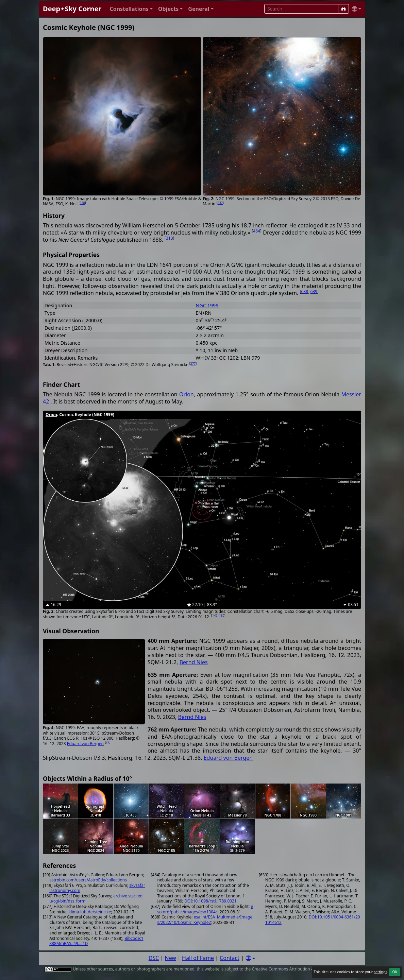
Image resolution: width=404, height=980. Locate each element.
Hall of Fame (198, 958)
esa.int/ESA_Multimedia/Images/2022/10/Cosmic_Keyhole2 (205, 920)
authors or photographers (140, 969)
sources (106, 969)
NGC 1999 (207, 305)
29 (107, 742)
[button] (131, 9)
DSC (154, 958)
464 (257, 231)
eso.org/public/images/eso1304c (205, 909)
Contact (230, 958)
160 (222, 615)
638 (82, 203)
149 (215, 615)
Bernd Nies (194, 662)
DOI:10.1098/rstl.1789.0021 (211, 901)
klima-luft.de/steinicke (90, 912)
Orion (187, 394)
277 (193, 364)
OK (395, 972)
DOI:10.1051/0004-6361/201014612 (313, 920)
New (171, 958)
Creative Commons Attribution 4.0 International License (305, 969)
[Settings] (250, 958)
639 (314, 291)
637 (220, 203)
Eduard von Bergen (85, 744)
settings (381, 972)
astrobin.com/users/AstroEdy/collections (88, 880)
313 (170, 238)
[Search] (343, 9)
